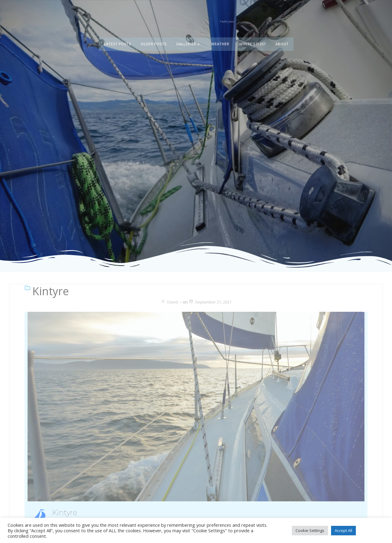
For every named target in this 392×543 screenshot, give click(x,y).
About (282, 38)
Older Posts (153, 38)
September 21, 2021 (210, 302)
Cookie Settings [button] (310, 530)
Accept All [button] (343, 530)
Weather (220, 38)
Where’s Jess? (252, 38)
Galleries (189, 38)
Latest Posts (117, 38)
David (169, 302)
